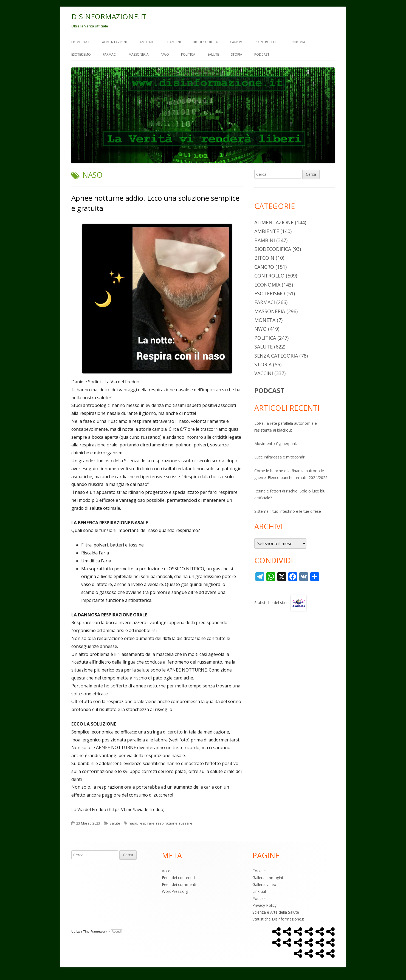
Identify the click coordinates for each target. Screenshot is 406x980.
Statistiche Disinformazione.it (278, 919)
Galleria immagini (268, 878)
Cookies (260, 871)
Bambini (174, 42)
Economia (297, 42)
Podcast (262, 54)
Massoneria (139, 54)
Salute (213, 54)
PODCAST (269, 390)
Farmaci (110, 54)
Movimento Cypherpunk (276, 444)
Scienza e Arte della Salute (276, 912)
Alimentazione (115, 42)
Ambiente (147, 42)
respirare (147, 823)
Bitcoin (264, 258)
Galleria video (264, 884)
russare (186, 823)
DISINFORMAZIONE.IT (109, 16)
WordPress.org (175, 891)
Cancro (237, 42)
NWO (165, 54)
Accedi (168, 871)
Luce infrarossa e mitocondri (280, 457)
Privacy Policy (264, 905)
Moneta (265, 320)
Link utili (260, 891)
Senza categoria (276, 356)
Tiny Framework (95, 932)
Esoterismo (81, 54)
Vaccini (264, 373)
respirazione (167, 823)
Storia (237, 54)
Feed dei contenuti (178, 878)
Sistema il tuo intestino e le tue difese (288, 511)
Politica (188, 54)
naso (133, 823)
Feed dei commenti (179, 884)
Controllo (266, 42)
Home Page (81, 42)
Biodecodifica (205, 42)
